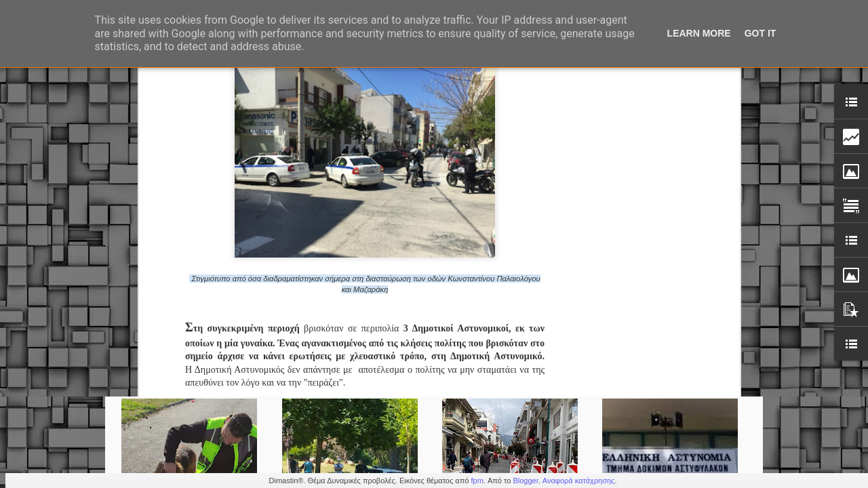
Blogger (525, 481)
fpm (477, 481)
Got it (761, 33)
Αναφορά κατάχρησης (579, 481)
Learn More (699, 33)
